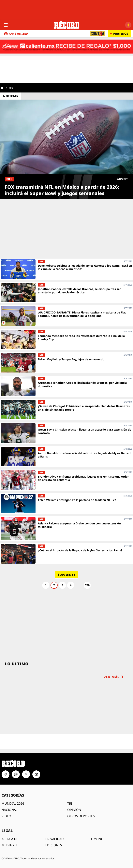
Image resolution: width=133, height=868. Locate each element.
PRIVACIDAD (55, 839)
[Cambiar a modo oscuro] (128, 25)
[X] (26, 774)
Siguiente (66, 575)
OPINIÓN (74, 810)
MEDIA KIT (9, 845)
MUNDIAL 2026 (13, 803)
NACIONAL (9, 810)
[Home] (2, 88)
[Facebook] (6, 774)
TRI (70, 803)
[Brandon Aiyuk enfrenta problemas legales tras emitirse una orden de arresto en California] (66, 480)
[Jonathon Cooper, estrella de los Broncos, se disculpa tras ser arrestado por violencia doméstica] (66, 293)
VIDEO (6, 816)
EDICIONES (54, 845)
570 (87, 585)
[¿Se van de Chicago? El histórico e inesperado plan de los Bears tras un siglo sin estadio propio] (66, 410)
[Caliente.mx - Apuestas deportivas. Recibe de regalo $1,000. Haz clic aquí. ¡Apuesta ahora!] (66, 47)
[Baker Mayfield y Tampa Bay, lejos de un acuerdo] (66, 363)
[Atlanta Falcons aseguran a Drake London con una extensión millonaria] (66, 529)
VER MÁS (114, 677)
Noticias (11, 96)
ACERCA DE (10, 839)
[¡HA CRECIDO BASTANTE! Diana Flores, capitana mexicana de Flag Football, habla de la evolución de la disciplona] (66, 316)
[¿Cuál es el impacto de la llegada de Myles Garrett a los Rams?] (66, 554)
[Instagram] (16, 774)
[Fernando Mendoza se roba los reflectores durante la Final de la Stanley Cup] (66, 339)
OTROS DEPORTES (81, 816)
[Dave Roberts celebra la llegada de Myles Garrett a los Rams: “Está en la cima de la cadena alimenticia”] (66, 269)
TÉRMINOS (97, 839)
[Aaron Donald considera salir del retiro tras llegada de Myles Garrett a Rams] (66, 457)
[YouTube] (36, 774)
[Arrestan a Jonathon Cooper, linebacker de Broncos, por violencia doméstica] (66, 386)
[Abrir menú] (6, 25)
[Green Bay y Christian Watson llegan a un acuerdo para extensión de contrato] (66, 433)
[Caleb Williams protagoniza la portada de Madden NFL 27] (66, 503)
